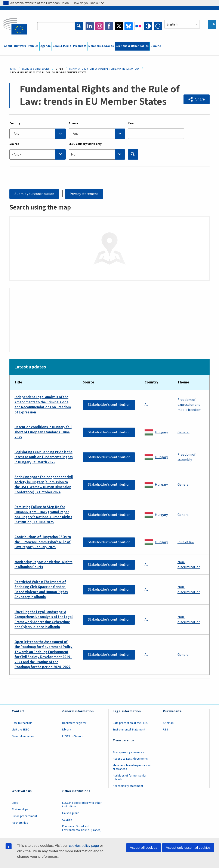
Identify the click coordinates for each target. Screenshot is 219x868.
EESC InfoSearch (73, 736)
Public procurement (24, 816)
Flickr (138, 26)
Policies (33, 46)
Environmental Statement (129, 730)
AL (146, 405)
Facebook (109, 26)
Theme (73, 123)
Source (14, 144)
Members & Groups (101, 46)
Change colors (158, 26)
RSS (166, 730)
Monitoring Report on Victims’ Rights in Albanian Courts (44, 565)
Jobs (15, 803)
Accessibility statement (128, 786)
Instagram (99, 26)
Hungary (161, 432)
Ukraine (156, 46)
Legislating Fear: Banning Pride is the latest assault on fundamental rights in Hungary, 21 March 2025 (44, 457)
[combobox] (38, 134)
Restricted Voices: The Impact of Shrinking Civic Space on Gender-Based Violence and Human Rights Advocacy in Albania (41, 590)
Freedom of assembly (186, 457)
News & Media (62, 46)
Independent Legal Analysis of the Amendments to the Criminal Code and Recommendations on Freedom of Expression (43, 405)
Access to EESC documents (130, 759)
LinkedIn (90, 26)
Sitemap (168, 723)
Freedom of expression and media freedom (189, 405)
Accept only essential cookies (188, 848)
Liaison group (71, 813)
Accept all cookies (144, 848)
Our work (20, 46)
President (80, 46)
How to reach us (22, 723)
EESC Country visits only (85, 144)
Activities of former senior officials (130, 777)
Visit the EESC (20, 730)
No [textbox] (73, 154)
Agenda (46, 46)
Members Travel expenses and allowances (132, 767)
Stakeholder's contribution (109, 405)
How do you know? (88, 3)
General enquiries (23, 736)
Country (15, 123)
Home (13, 69)
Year (131, 123)
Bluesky (129, 26)
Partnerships (20, 823)
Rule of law (186, 542)
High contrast (148, 26)
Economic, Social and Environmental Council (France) (82, 828)
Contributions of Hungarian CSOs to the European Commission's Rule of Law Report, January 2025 (43, 542)
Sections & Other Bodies (132, 46)
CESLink (67, 820)
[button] (197, 99)
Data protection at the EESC (130, 723)
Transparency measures (128, 752)
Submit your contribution (34, 194)
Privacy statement (84, 194)
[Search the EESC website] (56, 26)
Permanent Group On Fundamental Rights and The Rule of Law (104, 69)
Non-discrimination (189, 565)
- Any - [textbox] (16, 134)
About (8, 46)
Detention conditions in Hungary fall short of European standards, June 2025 (43, 432)
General (183, 432)
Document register (74, 723)
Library (67, 730)
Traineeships (20, 810)
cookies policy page (84, 846)
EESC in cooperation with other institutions (82, 805)
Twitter (119, 26)
